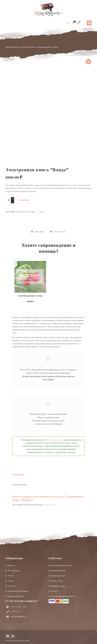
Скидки (11, 581)
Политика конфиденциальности (63, 596)
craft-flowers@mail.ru (18, 617)
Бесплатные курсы (58, 586)
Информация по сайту (16, 596)
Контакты (11, 565)
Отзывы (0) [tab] (60, 232)
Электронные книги (28, 47)
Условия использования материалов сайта (17, 641)
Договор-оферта (14, 571)
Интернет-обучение (58, 571)
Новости (54, 591)
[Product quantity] (8, 200)
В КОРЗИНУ (24, 200)
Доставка (11, 586)
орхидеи (42, 212)
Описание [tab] (39, 232)
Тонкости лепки (57, 581)
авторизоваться (49, 505)
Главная (8, 47)
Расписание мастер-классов (61, 565)
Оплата (10, 576)
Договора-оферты (56, 440)
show (88, 62)
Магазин (16, 47)
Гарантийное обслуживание (18, 591)
